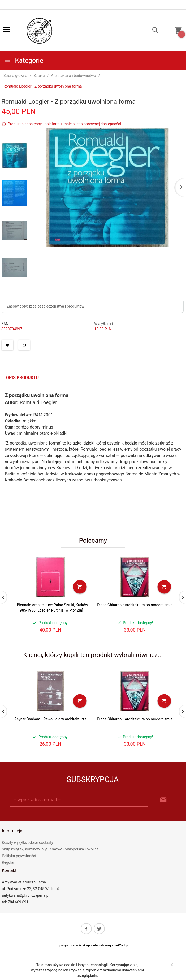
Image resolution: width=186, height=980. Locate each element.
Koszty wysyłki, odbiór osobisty (27, 842)
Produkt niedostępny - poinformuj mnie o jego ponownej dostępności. (65, 124)
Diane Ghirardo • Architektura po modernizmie (135, 605)
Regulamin (11, 862)
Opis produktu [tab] (22, 378)
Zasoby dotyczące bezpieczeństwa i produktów (46, 306)
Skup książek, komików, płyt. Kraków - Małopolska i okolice (50, 849)
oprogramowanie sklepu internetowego (85, 945)
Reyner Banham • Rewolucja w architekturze (50, 719)
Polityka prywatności (19, 856)
